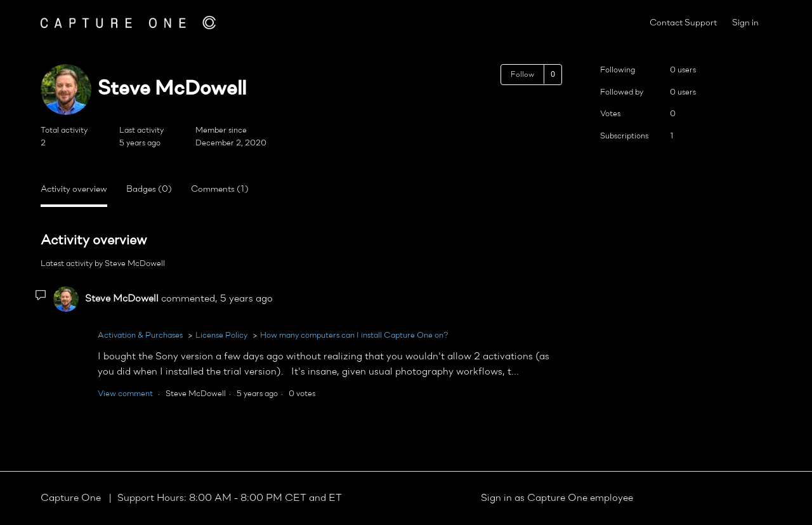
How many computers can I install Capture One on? (354, 336)
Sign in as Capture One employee (557, 498)
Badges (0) (149, 189)
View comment (125, 394)
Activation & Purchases (140, 336)
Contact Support (683, 23)
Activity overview (74, 189)
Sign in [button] (745, 23)
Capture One (72, 498)
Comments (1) (220, 189)
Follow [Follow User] (522, 75)
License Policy (221, 336)
